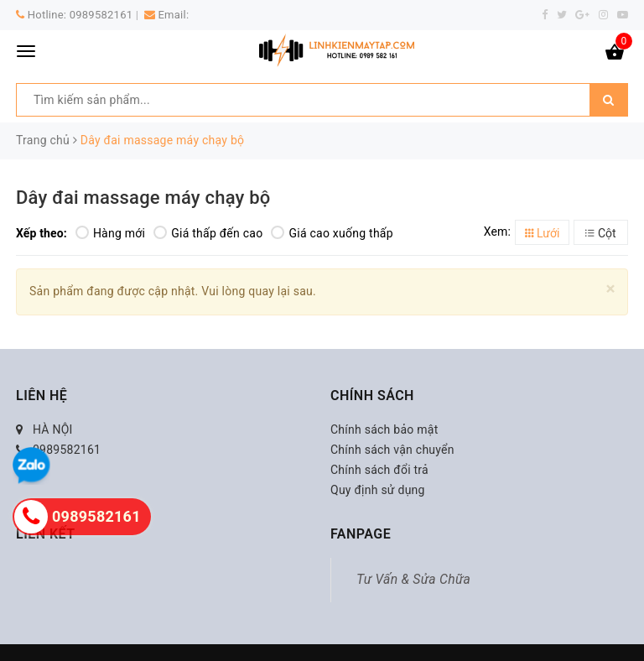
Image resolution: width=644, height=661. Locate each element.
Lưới (543, 233)
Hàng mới (110, 233)
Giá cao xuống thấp (332, 233)
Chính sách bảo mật (384, 429)
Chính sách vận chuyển (392, 450)
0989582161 (101, 15)
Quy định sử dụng (378, 490)
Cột (600, 233)
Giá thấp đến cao (208, 233)
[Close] (611, 289)
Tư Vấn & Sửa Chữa (413, 579)
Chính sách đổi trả (379, 470)
